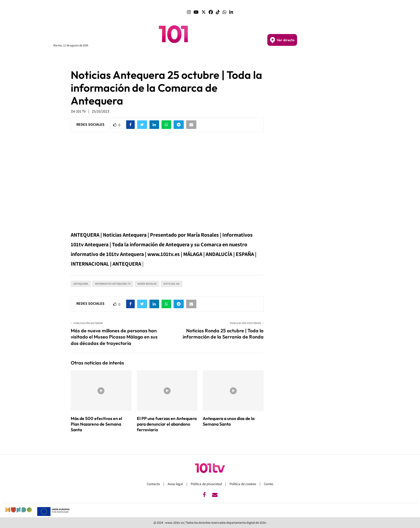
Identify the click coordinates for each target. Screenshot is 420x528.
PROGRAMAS (123, 58)
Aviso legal (176, 484)
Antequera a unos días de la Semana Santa (229, 421)
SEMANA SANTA (254, 58)
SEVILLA (209, 58)
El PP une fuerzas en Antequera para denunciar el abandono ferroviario (167, 424)
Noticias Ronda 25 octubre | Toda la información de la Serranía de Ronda (223, 334)
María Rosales (147, 284)
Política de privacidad (207, 484)
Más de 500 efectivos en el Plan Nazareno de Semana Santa (96, 424)
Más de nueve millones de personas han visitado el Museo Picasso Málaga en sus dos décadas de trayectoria (114, 337)
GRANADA (228, 58)
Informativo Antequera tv (113, 284)
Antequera (81, 284)
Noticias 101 (172, 284)
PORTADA (147, 58)
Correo (269, 484)
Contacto (154, 484)
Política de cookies (243, 484)
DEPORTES (282, 58)
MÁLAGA (192, 58)
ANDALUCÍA (169, 58)
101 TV (81, 111)
